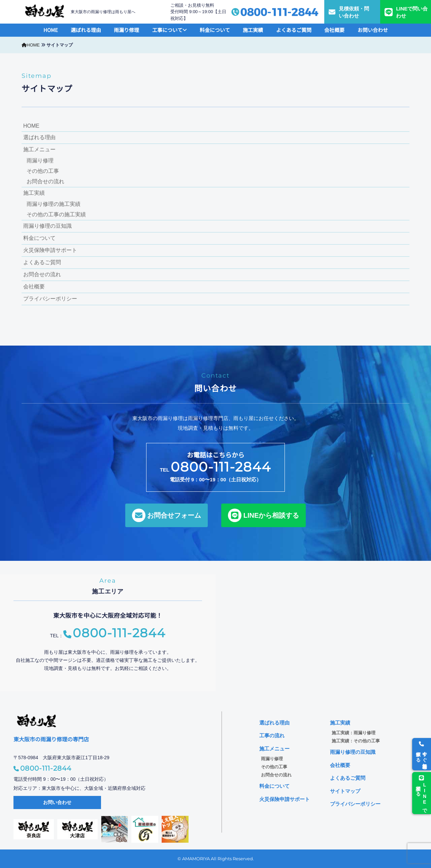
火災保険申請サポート (50, 250)
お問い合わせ (373, 30)
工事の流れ (272, 735)
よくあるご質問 (294, 30)
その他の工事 (43, 171)
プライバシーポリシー (50, 299)
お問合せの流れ (45, 182)
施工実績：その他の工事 (356, 741)
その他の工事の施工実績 (56, 215)
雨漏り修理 (126, 30)
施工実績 (253, 30)
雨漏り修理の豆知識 (47, 226)
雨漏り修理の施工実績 (54, 204)
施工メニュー (39, 150)
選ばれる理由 (86, 30)
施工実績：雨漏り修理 (354, 733)
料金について (215, 30)
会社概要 (334, 30)
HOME (51, 30)
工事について (170, 30)
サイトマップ (345, 791)
